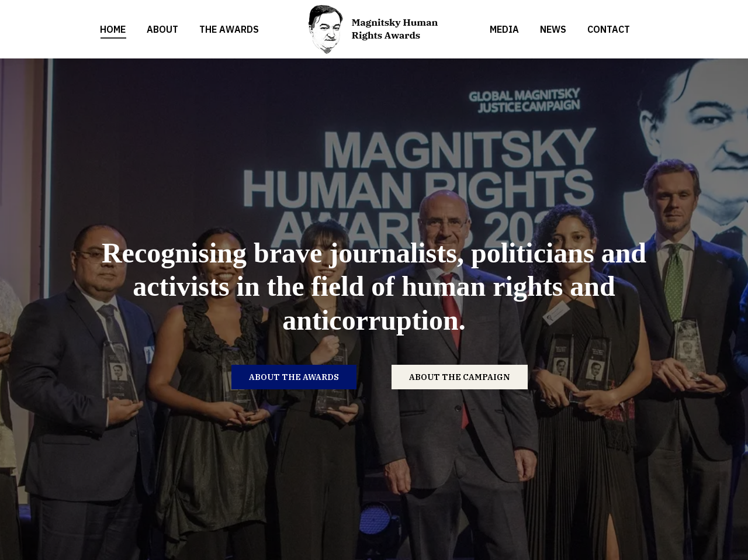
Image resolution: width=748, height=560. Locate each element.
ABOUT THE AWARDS (294, 377)
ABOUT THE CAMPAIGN (460, 377)
